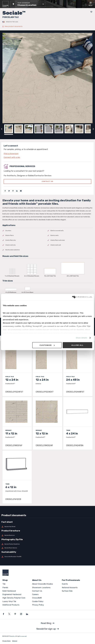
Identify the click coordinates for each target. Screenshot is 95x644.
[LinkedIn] (17, 191)
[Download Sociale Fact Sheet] (47, 527)
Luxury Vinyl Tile (9, 601)
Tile (4, 584)
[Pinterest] (13, 191)
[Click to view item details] (17, 370)
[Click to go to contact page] (47, 154)
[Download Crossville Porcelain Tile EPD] (47, 557)
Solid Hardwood (9, 591)
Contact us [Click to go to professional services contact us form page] (48, 181)
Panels (5, 588)
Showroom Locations (41, 588)
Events (65, 584)
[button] (28, 4)
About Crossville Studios (43, 584)
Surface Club (67, 591)
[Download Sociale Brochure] (47, 535)
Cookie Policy (38, 601)
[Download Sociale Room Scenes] (47, 548)
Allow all (78, 345)
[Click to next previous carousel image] (93, 129)
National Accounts (70, 588)
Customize (47, 345)
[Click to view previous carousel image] (2, 129)
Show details (82, 338)
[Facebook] (5, 191)
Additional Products (11, 605)
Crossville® (37, 598)
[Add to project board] (91, 12)
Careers (35, 594)
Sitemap (15, 641)
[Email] (21, 191)
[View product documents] (47, 26)
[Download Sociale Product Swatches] (47, 544)
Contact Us (37, 591)
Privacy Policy (38, 605)
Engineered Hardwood (12, 594)
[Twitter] (9, 191)
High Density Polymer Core (14, 598)
